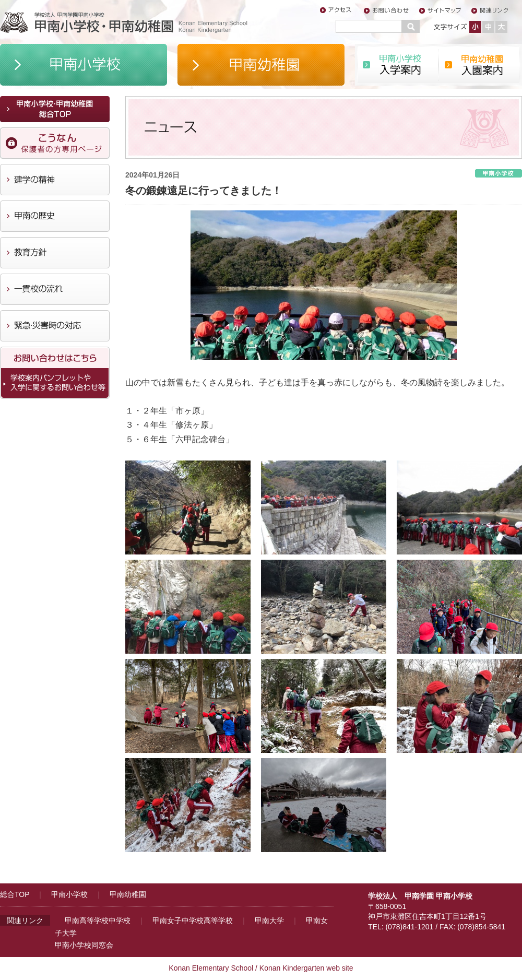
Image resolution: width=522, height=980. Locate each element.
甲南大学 (269, 920)
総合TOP (15, 894)
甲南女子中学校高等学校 (193, 920)
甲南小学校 (69, 894)
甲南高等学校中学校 (98, 920)
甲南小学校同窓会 (84, 945)
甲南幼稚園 (128, 894)
